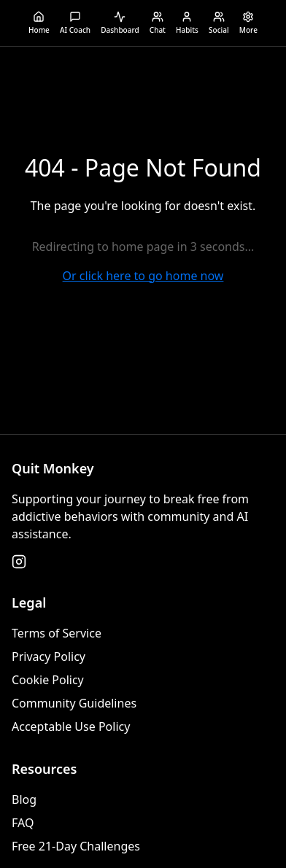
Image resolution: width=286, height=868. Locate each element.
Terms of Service (57, 633)
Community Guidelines (74, 703)
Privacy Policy (49, 656)
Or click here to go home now (143, 276)
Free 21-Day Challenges (76, 846)
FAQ (23, 823)
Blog (24, 799)
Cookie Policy (48, 680)
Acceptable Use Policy (71, 726)
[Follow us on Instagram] (19, 562)
